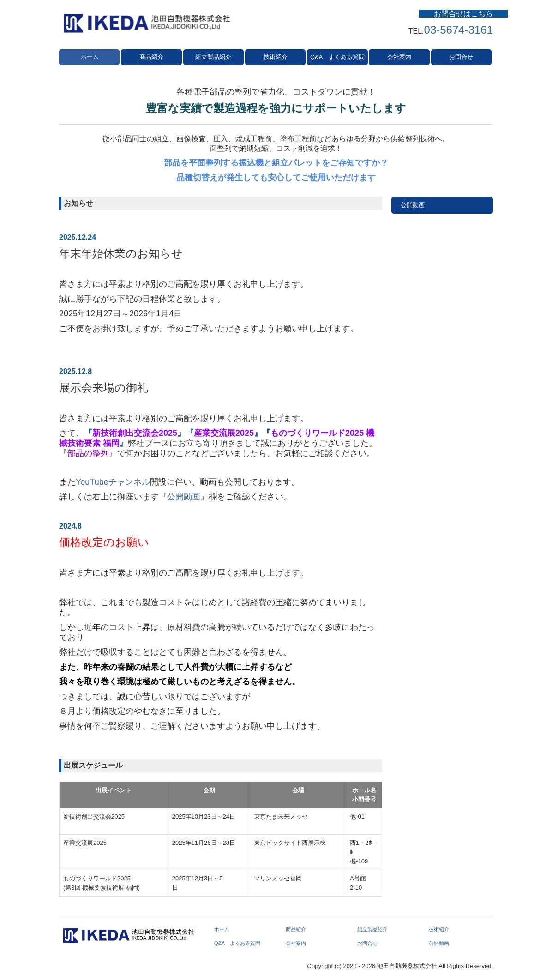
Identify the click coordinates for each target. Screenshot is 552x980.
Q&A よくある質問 (337, 57)
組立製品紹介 (213, 57)
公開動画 (184, 497)
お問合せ (461, 57)
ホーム (90, 57)
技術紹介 (276, 57)
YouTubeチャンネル (113, 482)
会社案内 (399, 57)
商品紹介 (151, 57)
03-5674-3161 (459, 30)
